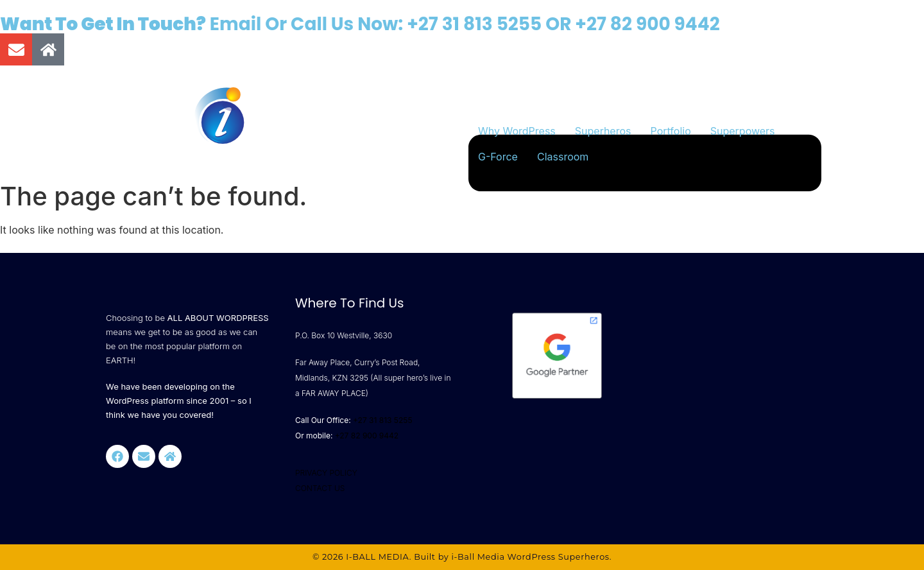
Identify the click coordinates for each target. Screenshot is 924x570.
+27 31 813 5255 (474, 24)
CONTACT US (320, 488)
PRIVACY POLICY (326, 473)
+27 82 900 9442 (647, 24)
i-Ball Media (478, 557)
